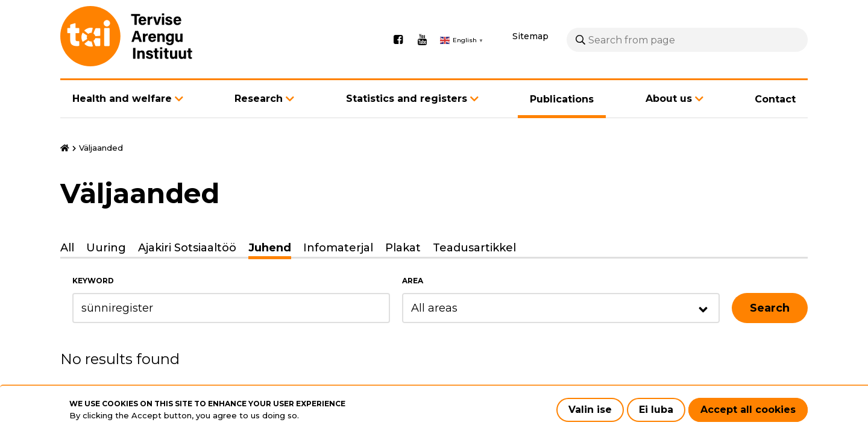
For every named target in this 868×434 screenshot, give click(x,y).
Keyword (93, 281)
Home (65, 148)
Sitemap (530, 36)
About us (669, 99)
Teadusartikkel (474, 248)
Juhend (270, 248)
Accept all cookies (748, 410)
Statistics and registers (407, 99)
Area (413, 281)
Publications (562, 99)
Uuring (106, 248)
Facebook (398, 40)
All (67, 248)
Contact (775, 99)
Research (259, 99)
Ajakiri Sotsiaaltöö (187, 248)
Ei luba (656, 410)
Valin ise (590, 410)
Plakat (403, 248)
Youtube (422, 40)
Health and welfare (122, 99)
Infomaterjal (338, 248)
